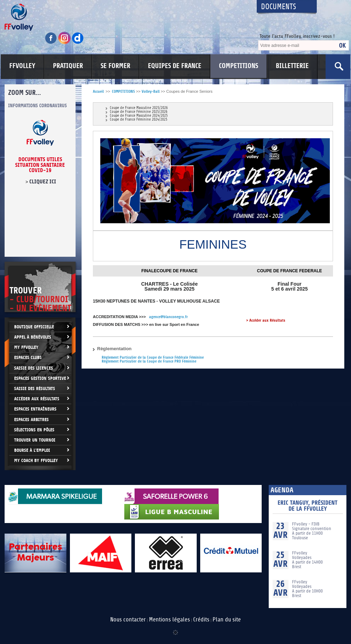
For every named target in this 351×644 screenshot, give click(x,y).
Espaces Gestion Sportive (40, 378)
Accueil (98, 92)
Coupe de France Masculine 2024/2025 (139, 116)
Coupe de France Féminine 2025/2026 (139, 112)
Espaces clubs (28, 357)
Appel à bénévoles (33, 337)
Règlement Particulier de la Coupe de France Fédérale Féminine (153, 357)
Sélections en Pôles (34, 430)
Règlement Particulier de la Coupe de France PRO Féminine (149, 361)
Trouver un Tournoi (35, 440)
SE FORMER (115, 66)
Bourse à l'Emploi (32, 450)
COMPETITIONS (239, 66)
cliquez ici (43, 182)
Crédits (201, 620)
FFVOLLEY (22, 66)
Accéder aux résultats (37, 399)
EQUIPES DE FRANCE (175, 66)
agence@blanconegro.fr (168, 317)
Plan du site (227, 620)
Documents (279, 7)
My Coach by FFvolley (36, 460)
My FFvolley (26, 347)
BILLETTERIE (292, 66)
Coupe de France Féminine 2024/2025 (139, 120)
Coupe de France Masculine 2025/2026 (139, 108)
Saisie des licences (34, 368)
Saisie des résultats (35, 388)
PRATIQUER (68, 66)
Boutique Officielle (34, 327)
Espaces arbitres (31, 420)
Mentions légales (169, 620)
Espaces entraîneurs (35, 409)
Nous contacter (128, 620)
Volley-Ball (151, 92)
